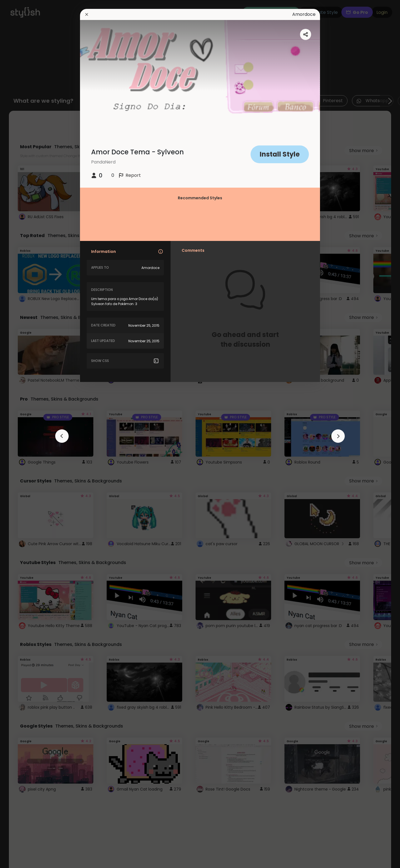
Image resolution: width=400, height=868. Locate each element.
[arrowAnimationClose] (62, 436)
